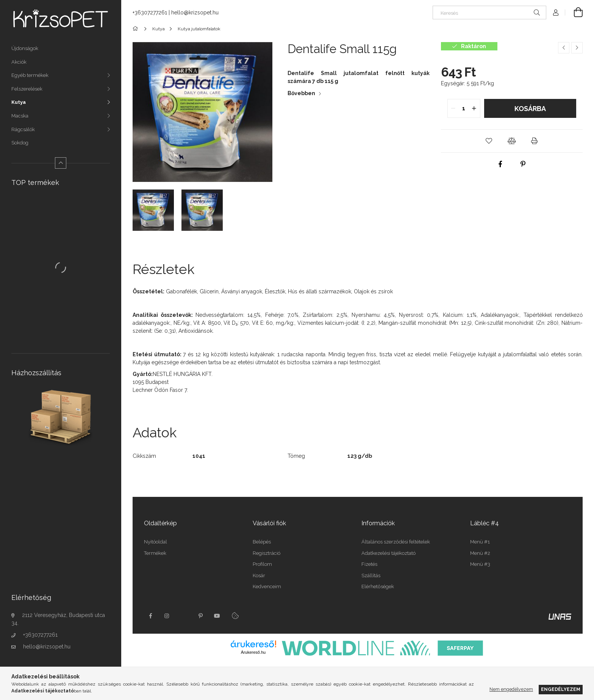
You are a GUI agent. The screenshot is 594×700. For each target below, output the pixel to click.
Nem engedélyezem (511, 689)
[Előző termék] (564, 48)
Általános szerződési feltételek (396, 542)
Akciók (19, 62)
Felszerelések (27, 89)
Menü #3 (480, 564)
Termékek (155, 553)
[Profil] (556, 13)
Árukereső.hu (253, 652)
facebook (150, 616)
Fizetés (369, 564)
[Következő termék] (577, 48)
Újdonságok (25, 48)
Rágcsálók (23, 129)
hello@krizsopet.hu (47, 647)
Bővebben (301, 93)
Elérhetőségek (378, 586)
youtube (217, 616)
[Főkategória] (137, 29)
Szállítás (371, 576)
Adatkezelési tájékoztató (388, 553)
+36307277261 (40, 635)
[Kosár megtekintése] (574, 13)
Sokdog (20, 143)
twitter (184, 616)
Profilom (262, 564)
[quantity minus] (453, 108)
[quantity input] (464, 108)
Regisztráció (267, 553)
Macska (20, 116)
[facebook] (500, 164)
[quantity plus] (474, 108)
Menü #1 (480, 542)
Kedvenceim (267, 586)
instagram (167, 616)
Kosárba (530, 109)
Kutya (19, 102)
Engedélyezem (561, 689)
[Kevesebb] (61, 163)
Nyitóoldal (156, 542)
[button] (489, 141)
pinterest (200, 616)
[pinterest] (523, 164)
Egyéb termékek (30, 75)
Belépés (262, 542)
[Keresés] (489, 13)
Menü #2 (480, 553)
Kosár (259, 576)
